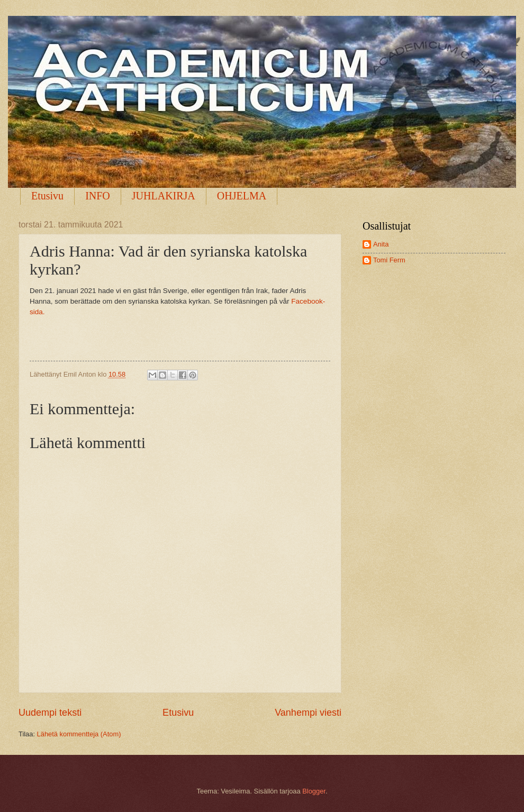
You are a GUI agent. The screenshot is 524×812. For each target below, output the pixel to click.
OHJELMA (242, 196)
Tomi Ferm (389, 260)
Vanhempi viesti (308, 713)
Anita (381, 244)
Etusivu (47, 196)
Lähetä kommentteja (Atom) (79, 734)
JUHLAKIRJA (164, 196)
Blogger (314, 791)
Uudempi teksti (50, 713)
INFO (98, 196)
